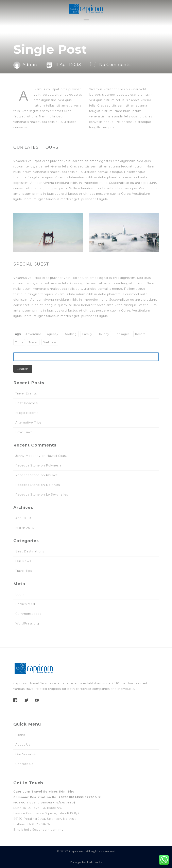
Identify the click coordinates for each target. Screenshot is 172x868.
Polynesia (54, 465)
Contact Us (24, 764)
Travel (33, 342)
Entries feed (25, 604)
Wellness (50, 342)
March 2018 (25, 528)
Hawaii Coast (57, 456)
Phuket (52, 475)
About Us (23, 745)
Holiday (103, 334)
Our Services (25, 754)
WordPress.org (27, 623)
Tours (19, 342)
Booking (70, 334)
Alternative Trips (28, 422)
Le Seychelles (57, 495)
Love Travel (24, 432)
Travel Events (26, 393)
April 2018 (23, 518)
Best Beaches (27, 403)
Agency (53, 334)
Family (87, 334)
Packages (122, 334)
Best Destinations (30, 551)
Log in (20, 594)
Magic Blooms (27, 413)
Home (20, 735)
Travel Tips (24, 571)
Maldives (53, 485)
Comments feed (28, 614)
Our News (23, 561)
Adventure (33, 334)
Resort (140, 334)
